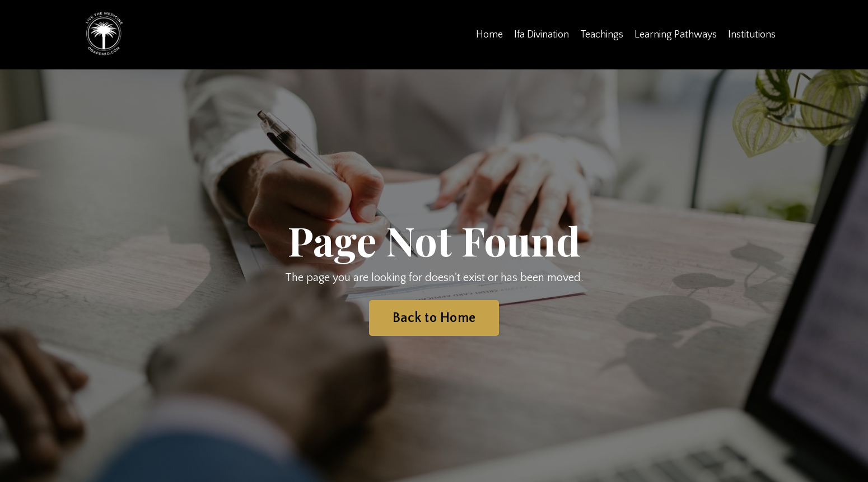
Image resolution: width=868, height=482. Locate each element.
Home (489, 35)
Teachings (602, 35)
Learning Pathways (676, 35)
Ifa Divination (542, 35)
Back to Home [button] (434, 318)
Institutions (752, 35)
